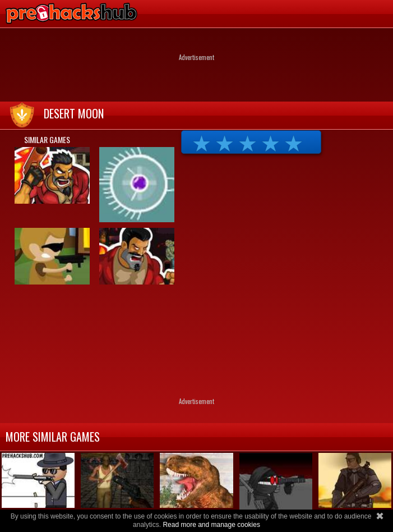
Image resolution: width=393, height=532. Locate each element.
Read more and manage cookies (211, 525)
